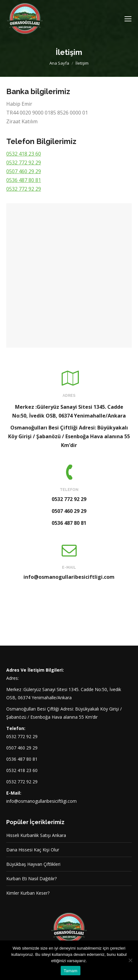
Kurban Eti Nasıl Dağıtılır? (31, 879)
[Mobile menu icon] (128, 19)
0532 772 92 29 (24, 162)
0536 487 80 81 (24, 180)
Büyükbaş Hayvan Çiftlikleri (33, 864)
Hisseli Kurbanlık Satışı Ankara (36, 835)
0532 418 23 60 (24, 154)
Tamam (71, 971)
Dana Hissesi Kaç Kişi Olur (33, 850)
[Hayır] (130, 960)
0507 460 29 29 (24, 171)
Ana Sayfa (59, 63)
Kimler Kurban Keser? (28, 893)
